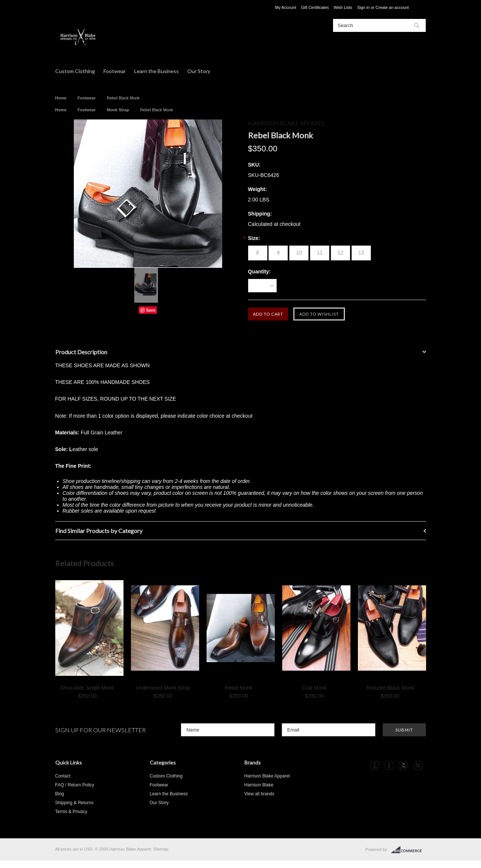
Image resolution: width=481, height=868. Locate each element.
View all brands (259, 794)
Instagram (361, 765)
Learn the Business (157, 71)
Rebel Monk (239, 688)
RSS (418, 765)
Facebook (389, 765)
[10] (299, 253)
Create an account (392, 7)
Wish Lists (343, 7)
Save (151, 310)
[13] (361, 253)
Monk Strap (118, 110)
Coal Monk (314, 688)
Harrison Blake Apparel (267, 776)
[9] (278, 253)
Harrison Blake (259, 785)
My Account (286, 7)
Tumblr (375, 765)
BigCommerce (408, 850)
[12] (340, 253)
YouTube (403, 765)
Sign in (363, 7)
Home (61, 98)
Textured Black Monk (390, 688)
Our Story (199, 71)
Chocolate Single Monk (88, 688)
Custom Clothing (75, 71)
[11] (320, 253)
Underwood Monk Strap (163, 688)
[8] (258, 253)
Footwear (115, 71)
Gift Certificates (315, 7)
